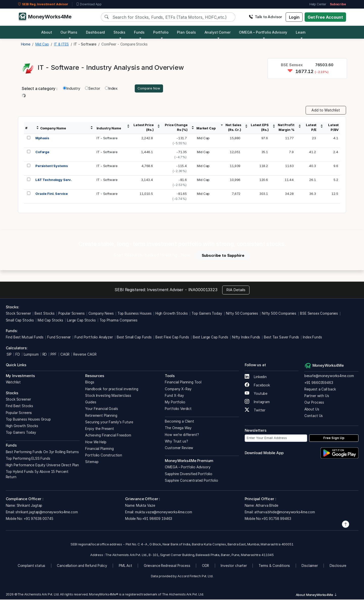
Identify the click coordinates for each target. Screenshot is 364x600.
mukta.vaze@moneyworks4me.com (164, 513)
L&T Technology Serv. (54, 180)
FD (18, 355)
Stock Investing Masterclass (108, 396)
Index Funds (312, 338)
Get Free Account (325, 17)
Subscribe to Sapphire (223, 256)
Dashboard (96, 32)
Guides (91, 403)
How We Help (96, 443)
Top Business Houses (135, 314)
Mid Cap (203, 139)
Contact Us (314, 416)
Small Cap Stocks (20, 321)
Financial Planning (99, 449)
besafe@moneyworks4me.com (329, 377)
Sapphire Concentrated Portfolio (191, 481)
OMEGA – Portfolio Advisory (188, 468)
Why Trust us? (176, 442)
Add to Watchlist (326, 111)
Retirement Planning (101, 416)
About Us (312, 410)
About (47, 32)
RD (45, 355)
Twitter (255, 411)
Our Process (314, 403)
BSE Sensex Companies (319, 314)
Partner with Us (317, 397)
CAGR (65, 355)
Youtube (256, 394)
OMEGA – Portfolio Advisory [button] (263, 32)
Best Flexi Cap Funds (172, 338)
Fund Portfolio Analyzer (94, 338)
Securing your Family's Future (109, 423)
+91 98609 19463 (157, 519)
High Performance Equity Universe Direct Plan (42, 466)
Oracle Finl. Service (52, 194)
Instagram (257, 402)
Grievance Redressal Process (167, 566)
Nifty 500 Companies (279, 314)
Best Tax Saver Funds (281, 338)
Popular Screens (72, 314)
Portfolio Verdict (178, 409)
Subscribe (338, 4)
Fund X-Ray (174, 396)
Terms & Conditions (274, 566)
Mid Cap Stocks (50, 321)
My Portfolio (175, 403)
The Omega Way (178, 429)
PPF (54, 355)
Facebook (257, 386)
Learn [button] (301, 32)
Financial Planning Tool (183, 383)
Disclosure (338, 566)
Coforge (42, 153)
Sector (93, 89)
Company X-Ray (178, 389)
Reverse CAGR (85, 355)
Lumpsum (31, 355)
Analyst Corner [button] (218, 32)
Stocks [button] (119, 32)
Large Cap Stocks (81, 321)
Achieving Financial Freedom (108, 436)
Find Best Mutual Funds (25, 338)
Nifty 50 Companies (242, 314)
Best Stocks (44, 314)
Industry (72, 89)
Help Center (318, 4)
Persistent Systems (51, 167)
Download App (89, 4)
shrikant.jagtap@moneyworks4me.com (47, 513)
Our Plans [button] (69, 32)
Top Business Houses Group (28, 420)
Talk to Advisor (265, 17)
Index (111, 89)
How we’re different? (182, 435)
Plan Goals (186, 32)
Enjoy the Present (99, 429)
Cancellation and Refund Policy (82, 566)
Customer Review (179, 449)
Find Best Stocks (20, 407)
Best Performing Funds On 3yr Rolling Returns (42, 452)
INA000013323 (203, 290)
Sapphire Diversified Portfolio (189, 474)
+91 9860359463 (319, 383)
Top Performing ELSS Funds (28, 459)
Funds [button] (139, 32)
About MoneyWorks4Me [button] (316, 595)
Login (294, 17)
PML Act (126, 566)
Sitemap (92, 463)
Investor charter (234, 566)
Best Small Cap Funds (134, 338)
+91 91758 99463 (276, 519)
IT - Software (107, 139)
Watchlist (13, 383)
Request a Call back (320, 390)
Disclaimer (310, 566)
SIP (9, 355)
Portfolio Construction (104, 456)
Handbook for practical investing (112, 389)
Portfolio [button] (161, 32)
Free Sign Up (334, 439)
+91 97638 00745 (38, 519)
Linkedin (256, 377)
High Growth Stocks (172, 314)
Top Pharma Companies (119, 321)
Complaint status (32, 566)
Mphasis (42, 139)
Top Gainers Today (207, 314)
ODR (206, 566)
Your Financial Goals (101, 409)
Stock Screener (18, 314)
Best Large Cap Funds (211, 338)
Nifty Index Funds (246, 338)
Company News (101, 314)
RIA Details (236, 291)
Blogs (90, 383)
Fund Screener (59, 338)
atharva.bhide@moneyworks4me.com (285, 513)
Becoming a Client (179, 422)
